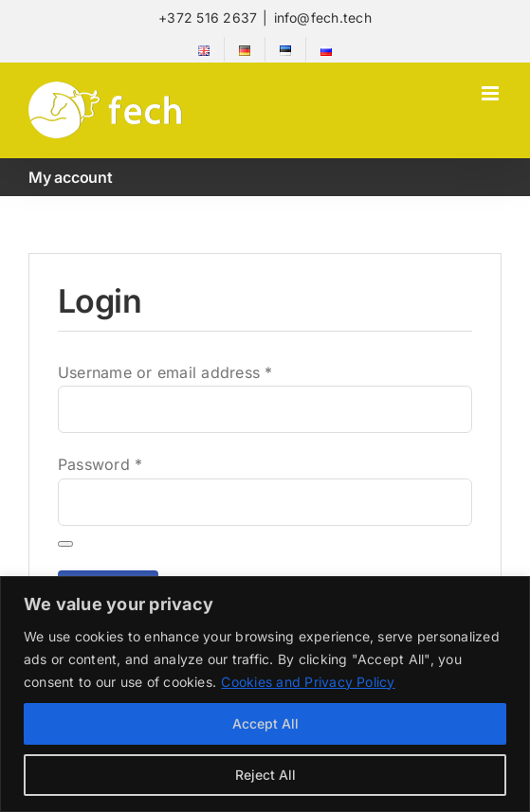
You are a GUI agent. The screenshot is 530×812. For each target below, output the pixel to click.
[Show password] (65, 544)
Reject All (265, 775)
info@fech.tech (323, 18)
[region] (265, 694)
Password (100, 464)
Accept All (265, 723)
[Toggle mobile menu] (492, 93)
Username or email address (165, 372)
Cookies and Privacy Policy (308, 682)
